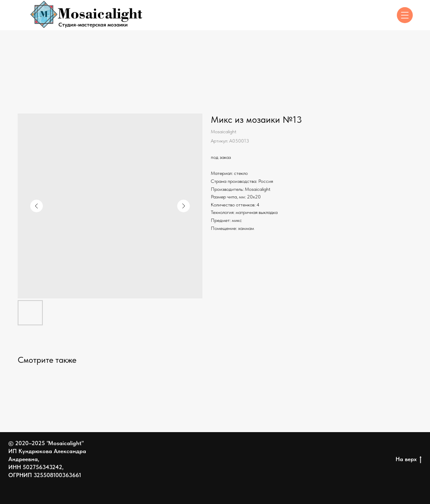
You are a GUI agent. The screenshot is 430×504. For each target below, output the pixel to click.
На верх (409, 459)
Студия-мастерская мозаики (93, 25)
